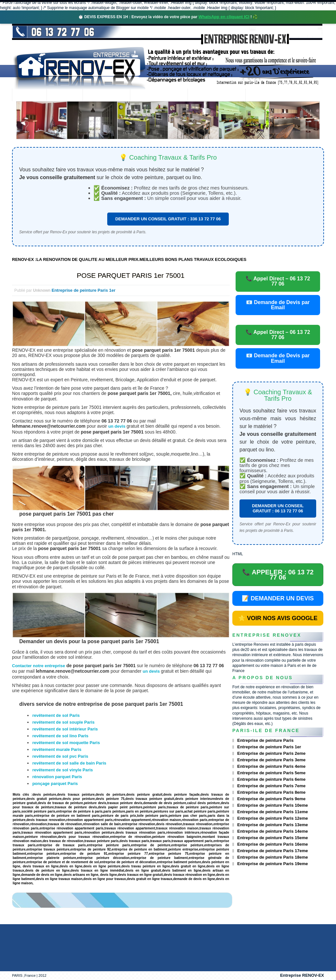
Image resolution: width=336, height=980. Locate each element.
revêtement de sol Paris (56, 715)
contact (263, 96)
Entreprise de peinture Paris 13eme (272, 825)
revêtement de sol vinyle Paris (62, 770)
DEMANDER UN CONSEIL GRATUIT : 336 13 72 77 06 (168, 219)
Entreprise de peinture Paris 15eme (272, 838)
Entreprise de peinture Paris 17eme (272, 851)
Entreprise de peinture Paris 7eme (271, 786)
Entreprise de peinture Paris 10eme (272, 805)
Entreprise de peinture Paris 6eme (271, 779)
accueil (29, 96)
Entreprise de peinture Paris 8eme (271, 792)
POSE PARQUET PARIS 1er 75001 (130, 275)
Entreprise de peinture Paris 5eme (271, 773)
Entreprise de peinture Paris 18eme (272, 857)
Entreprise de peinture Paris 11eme (272, 812)
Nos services (106, 96)
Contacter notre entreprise (39, 666)
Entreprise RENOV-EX (302, 975)
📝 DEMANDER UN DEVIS (278, 598)
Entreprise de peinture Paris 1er (84, 290)
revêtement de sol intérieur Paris (65, 729)
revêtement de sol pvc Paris (60, 756)
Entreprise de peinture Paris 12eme (272, 818)
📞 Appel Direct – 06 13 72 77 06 (278, 281)
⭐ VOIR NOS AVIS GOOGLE (278, 618)
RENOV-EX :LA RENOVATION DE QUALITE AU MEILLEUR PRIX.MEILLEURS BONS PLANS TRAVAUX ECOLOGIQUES (129, 259)
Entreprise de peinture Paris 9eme (271, 799)
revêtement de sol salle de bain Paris (69, 763)
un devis (117, 426)
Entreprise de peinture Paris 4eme (271, 766)
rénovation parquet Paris (57, 777)
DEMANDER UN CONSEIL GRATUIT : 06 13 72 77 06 (278, 508)
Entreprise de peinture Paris (265, 740)
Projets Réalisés (159, 96)
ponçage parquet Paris (55, 784)
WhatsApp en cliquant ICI (224, 17)
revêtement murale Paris (57, 749)
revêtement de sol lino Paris (60, 736)
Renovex (65, 96)
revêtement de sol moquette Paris (66, 743)
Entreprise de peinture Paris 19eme (272, 864)
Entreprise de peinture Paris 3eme (271, 760)
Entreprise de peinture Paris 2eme (271, 753)
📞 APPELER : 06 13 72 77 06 (278, 575)
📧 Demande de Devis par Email (278, 305)
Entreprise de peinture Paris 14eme (272, 831)
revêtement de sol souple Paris (63, 722)
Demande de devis (216, 96)
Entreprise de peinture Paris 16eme (272, 844)
